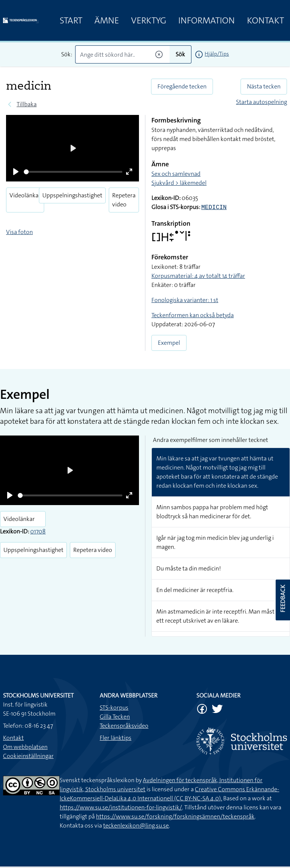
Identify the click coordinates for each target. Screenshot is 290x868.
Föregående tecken (182, 86)
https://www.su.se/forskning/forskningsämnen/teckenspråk (175, 816)
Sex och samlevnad (176, 174)
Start (71, 20)
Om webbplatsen (25, 747)
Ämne (107, 20)
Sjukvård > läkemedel (179, 183)
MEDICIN (214, 208)
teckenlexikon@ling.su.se (136, 825)
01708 (38, 531)
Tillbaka (27, 104)
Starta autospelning (261, 102)
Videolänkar (25, 195)
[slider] (73, 172)
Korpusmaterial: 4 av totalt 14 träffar (198, 276)
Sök (180, 54)
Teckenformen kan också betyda (193, 315)
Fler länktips (116, 738)
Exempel (169, 343)
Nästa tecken (264, 86)
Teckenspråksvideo (124, 726)
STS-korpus (114, 708)
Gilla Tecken (115, 717)
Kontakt (265, 20)
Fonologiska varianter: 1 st (185, 300)
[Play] (16, 172)
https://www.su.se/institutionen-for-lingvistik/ (121, 807)
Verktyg (149, 20)
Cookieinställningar (28, 756)
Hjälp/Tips (217, 54)
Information (207, 20)
